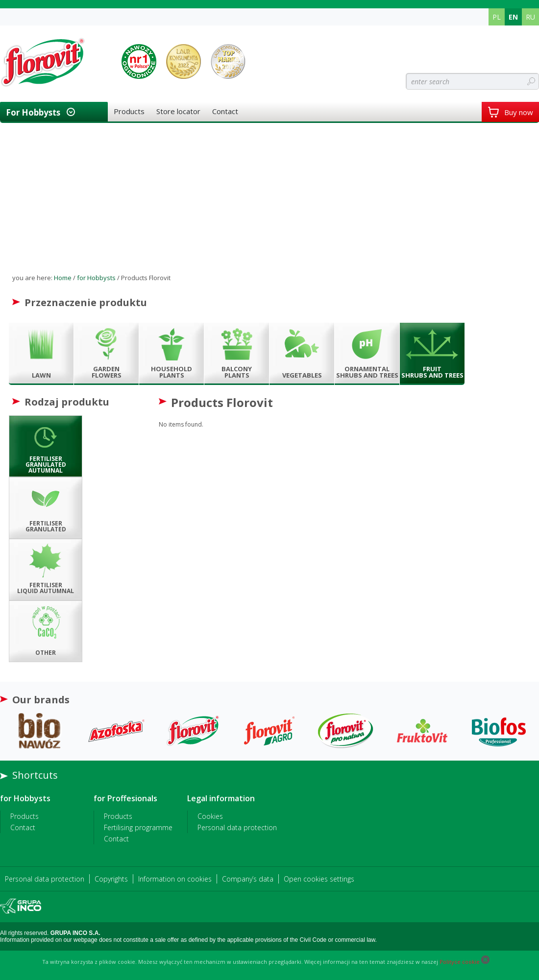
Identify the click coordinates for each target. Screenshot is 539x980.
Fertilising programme (138, 827)
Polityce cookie (460, 962)
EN (513, 17)
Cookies (210, 816)
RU (530, 17)
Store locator (178, 111)
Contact (225, 111)
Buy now (510, 112)
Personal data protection (237, 827)
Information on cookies (175, 879)
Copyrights (111, 879)
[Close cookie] (485, 962)
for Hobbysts (33, 112)
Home (63, 278)
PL (497, 17)
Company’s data (248, 879)
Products (129, 111)
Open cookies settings (319, 879)
